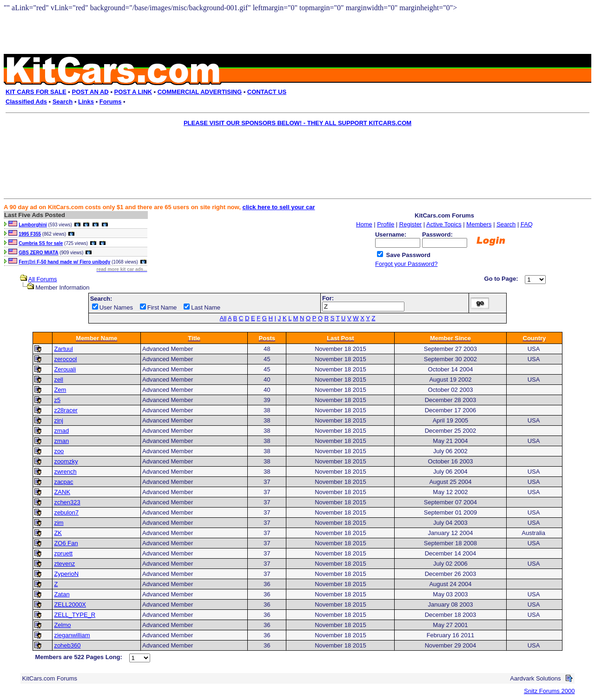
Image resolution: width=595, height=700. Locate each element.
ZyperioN (66, 574)
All (223, 318)
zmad (61, 431)
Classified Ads (26, 102)
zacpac (63, 482)
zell (59, 380)
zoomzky (66, 461)
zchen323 (67, 502)
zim (59, 523)
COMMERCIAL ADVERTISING (200, 92)
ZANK (62, 492)
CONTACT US (267, 92)
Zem (60, 390)
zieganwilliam (72, 635)
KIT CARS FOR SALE (36, 92)
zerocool (65, 359)
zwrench (65, 472)
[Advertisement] (291, 152)
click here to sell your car (278, 207)
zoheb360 (67, 645)
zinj (59, 420)
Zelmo (62, 625)
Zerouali (65, 369)
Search (63, 102)
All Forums (43, 279)
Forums (111, 102)
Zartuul (63, 349)
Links (86, 102)
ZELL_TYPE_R (75, 615)
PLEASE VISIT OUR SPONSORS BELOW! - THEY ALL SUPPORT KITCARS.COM (297, 123)
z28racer (66, 410)
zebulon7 (66, 512)
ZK (58, 533)
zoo (59, 451)
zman (61, 441)
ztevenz (64, 564)
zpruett (63, 553)
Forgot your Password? (406, 264)
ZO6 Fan (66, 543)
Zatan (62, 594)
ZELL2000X (70, 604)
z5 (57, 400)
